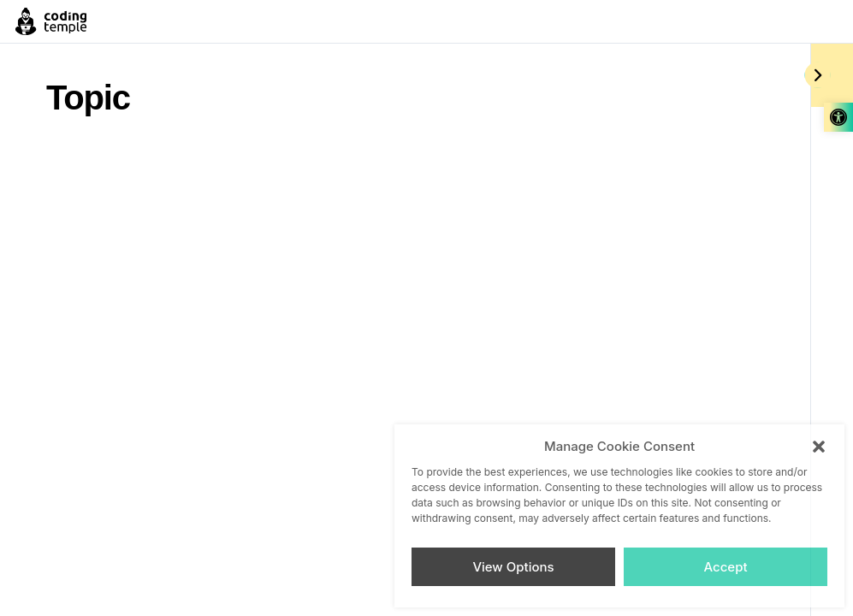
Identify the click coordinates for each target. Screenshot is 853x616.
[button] (819, 447)
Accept (725, 567)
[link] (838, 117)
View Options (513, 567)
